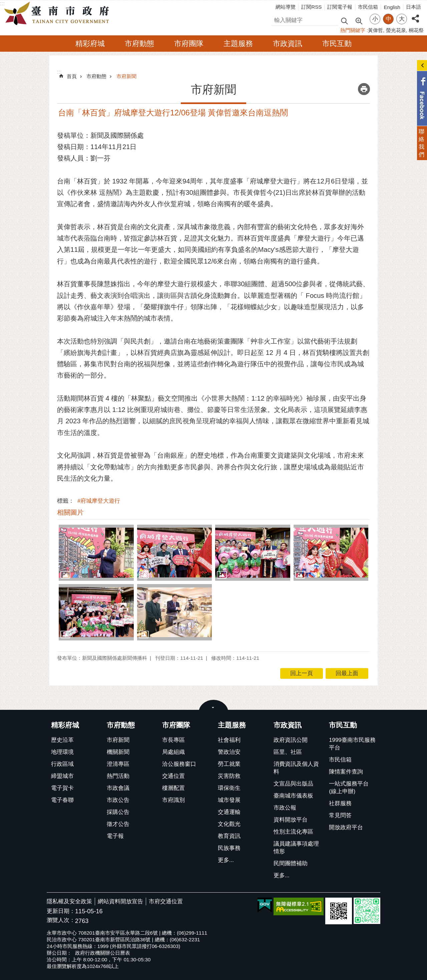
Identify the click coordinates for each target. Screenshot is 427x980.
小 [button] (375, 19)
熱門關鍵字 (353, 30)
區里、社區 (288, 752)
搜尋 (277, 19)
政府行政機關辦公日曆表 (103, 953)
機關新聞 (118, 752)
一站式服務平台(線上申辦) (349, 788)
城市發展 (229, 800)
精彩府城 (90, 44)
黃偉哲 (375, 30)
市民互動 (337, 44)
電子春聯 (62, 800)
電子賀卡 (62, 788)
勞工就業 (229, 764)
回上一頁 (302, 673)
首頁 (72, 76)
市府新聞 (126, 76)
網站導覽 (286, 7)
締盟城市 (62, 776)
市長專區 (173, 740)
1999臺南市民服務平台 (352, 744)
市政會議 (118, 788)
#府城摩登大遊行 (99, 501)
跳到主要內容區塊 (4, 4)
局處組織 (173, 752)
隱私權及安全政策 (69, 901)
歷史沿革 (62, 740)
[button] (96, 553)
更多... (226, 860)
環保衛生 (229, 788)
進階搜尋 (359, 20)
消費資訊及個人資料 (296, 768)
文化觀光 (229, 824)
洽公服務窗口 (179, 764)
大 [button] (402, 19)
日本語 (413, 7)
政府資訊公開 (291, 740)
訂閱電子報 (340, 7)
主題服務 (238, 44)
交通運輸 (229, 812)
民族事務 (229, 848)
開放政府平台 (346, 827)
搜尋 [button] (344, 21)
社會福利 (229, 740)
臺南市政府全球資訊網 (58, 14)
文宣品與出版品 (293, 784)
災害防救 (229, 776)
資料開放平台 (291, 820)
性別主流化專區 (293, 832)
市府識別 (173, 800)
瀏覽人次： (61, 920)
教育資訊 (229, 836)
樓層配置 (173, 788)
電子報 (115, 836)
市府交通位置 (166, 901)
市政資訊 (288, 44)
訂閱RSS (311, 7)
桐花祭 (416, 30)
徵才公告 (118, 824)
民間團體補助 (291, 863)
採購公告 (118, 812)
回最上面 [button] (347, 673)
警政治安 (229, 752)
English (392, 7)
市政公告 (118, 800)
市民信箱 (368, 7)
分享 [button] (415, 15)
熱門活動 (118, 776)
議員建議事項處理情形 (296, 848)
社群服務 (340, 803)
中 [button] (388, 19)
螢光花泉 (396, 30)
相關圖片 (70, 512)
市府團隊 (189, 44)
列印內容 (364, 89)
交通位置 (173, 776)
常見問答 (340, 815)
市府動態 (139, 44)
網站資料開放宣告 (120, 901)
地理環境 (62, 752)
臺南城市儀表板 (293, 796)
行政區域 (62, 764)
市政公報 (285, 808)
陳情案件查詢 (346, 772)
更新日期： (61, 911)
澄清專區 (118, 764)
